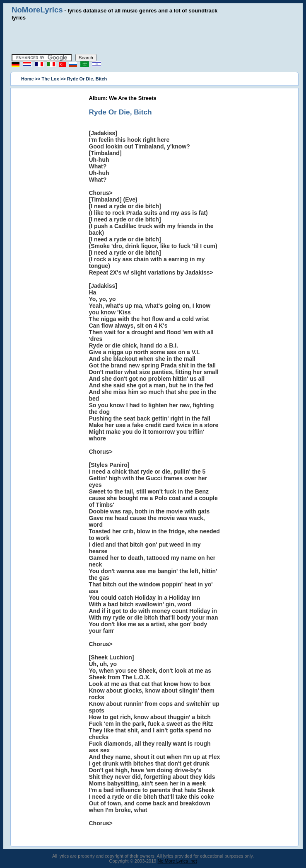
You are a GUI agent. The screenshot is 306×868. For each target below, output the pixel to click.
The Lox (51, 79)
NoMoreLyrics (37, 10)
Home (28, 79)
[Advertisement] (153, 37)
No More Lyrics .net (177, 861)
